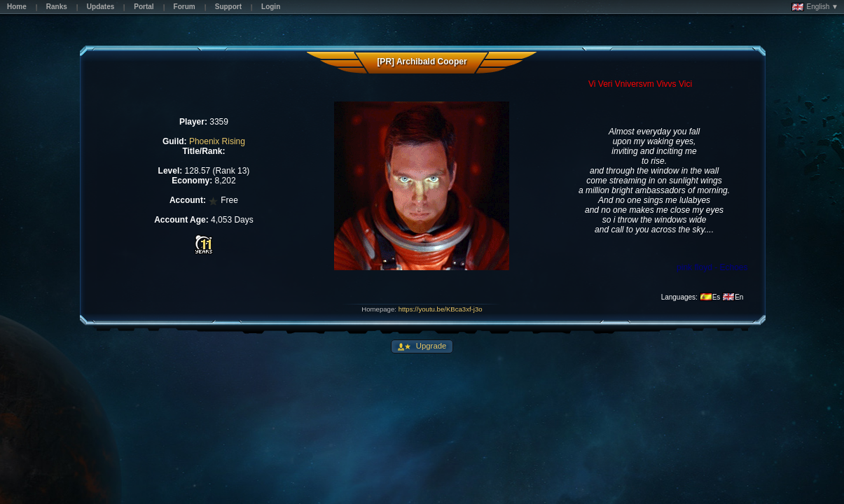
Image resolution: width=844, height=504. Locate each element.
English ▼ (815, 7)
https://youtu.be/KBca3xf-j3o (441, 309)
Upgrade (430, 346)
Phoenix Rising (217, 141)
